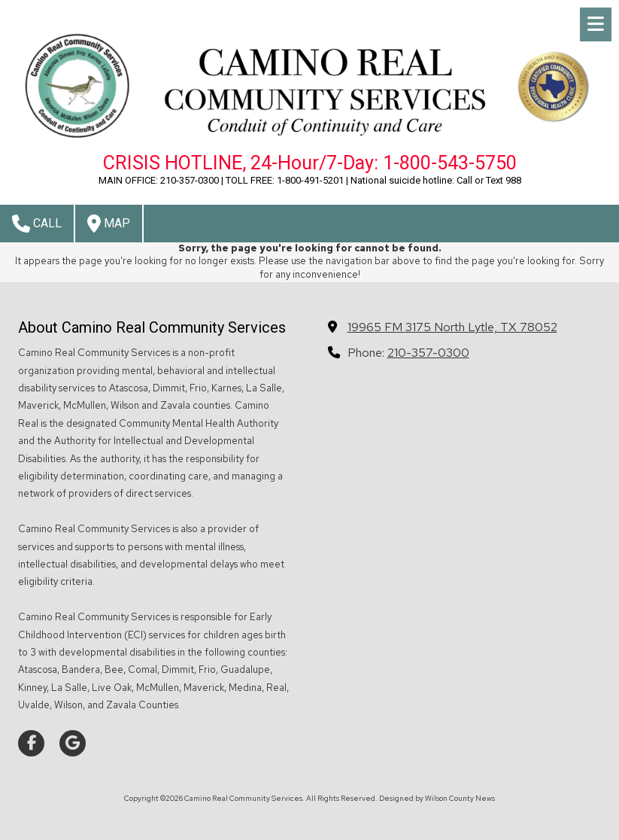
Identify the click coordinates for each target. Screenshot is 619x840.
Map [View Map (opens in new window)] (109, 224)
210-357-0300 (428, 352)
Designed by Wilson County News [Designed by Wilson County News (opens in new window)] (437, 798)
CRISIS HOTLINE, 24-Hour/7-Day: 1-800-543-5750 (310, 163)
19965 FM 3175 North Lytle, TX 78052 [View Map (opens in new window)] (452, 327)
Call (37, 224)
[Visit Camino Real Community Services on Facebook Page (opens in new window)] (31, 743)
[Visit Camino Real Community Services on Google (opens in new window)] (73, 743)
